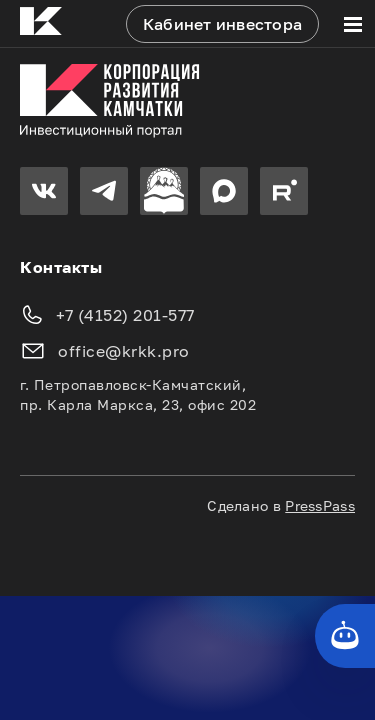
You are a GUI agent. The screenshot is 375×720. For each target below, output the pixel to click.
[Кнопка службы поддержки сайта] (345, 636)
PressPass (320, 505)
